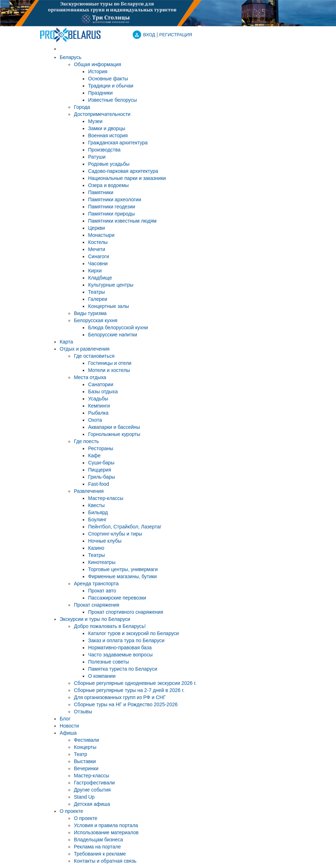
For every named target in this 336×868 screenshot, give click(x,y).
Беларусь (71, 57)
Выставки (85, 761)
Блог (65, 719)
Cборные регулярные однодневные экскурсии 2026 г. (135, 683)
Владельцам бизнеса (98, 840)
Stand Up (84, 797)
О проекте (71, 811)
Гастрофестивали (94, 783)
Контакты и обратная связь (105, 861)
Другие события (92, 790)
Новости (69, 726)
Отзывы (83, 712)
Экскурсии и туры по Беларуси (95, 619)
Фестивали (86, 740)
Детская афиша (92, 804)
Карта (66, 342)
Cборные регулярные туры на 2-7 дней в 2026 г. (129, 690)
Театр (80, 754)
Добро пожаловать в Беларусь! (110, 626)
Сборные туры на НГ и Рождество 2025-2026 (126, 704)
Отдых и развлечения (85, 349)
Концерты (85, 747)
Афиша (68, 733)
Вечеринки (86, 768)
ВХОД (149, 35)
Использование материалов (106, 832)
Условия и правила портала (106, 825)
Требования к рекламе (100, 854)
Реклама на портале (97, 847)
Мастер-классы (91, 776)
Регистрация (175, 35)
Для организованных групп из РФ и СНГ (120, 697)
